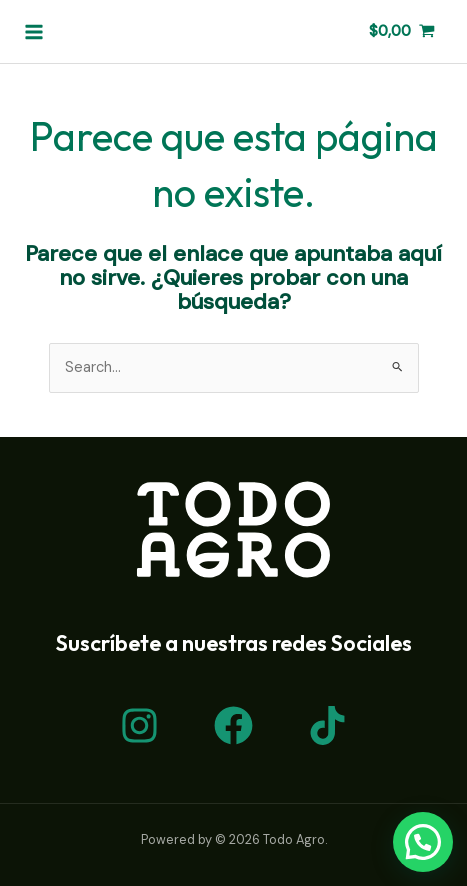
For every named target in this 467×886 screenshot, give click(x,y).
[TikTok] (327, 725)
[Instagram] (139, 725)
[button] (423, 842)
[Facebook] (233, 725)
